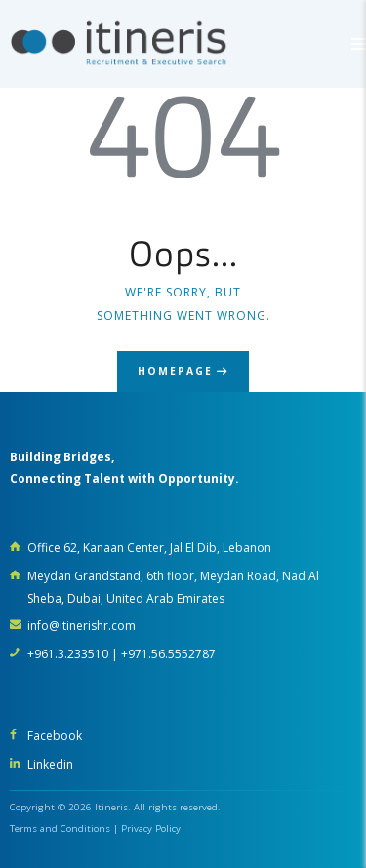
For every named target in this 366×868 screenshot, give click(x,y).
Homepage (175, 371)
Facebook (55, 736)
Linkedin (50, 764)
